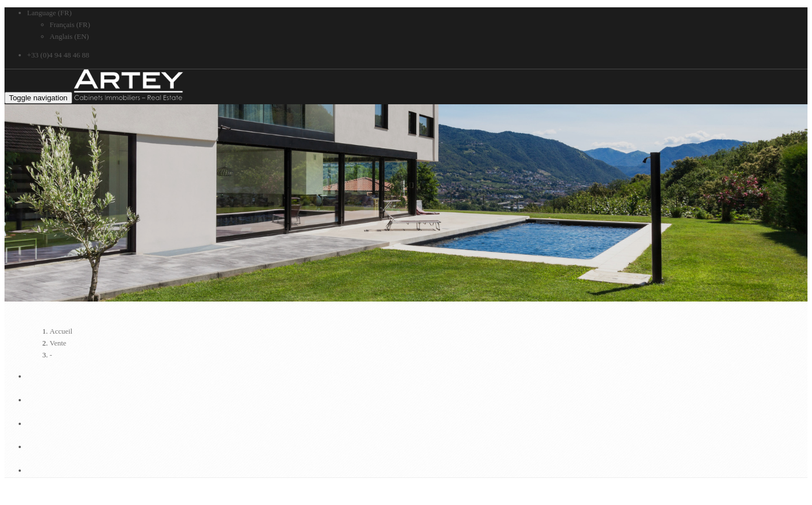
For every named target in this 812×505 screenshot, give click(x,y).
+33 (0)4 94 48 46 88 (58, 55)
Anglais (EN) (69, 36)
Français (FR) (70, 25)
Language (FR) (49, 13)
